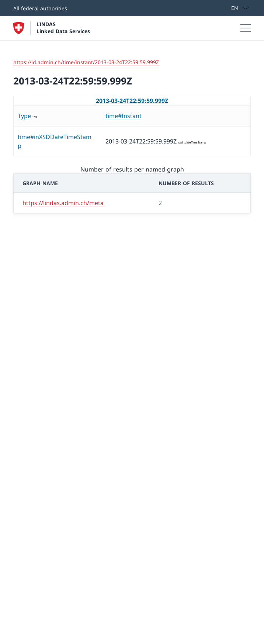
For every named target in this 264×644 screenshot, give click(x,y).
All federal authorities (40, 8)
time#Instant (124, 116)
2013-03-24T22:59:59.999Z (132, 101)
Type (24, 116)
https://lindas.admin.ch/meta (63, 203)
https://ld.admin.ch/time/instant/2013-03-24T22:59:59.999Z (86, 62)
